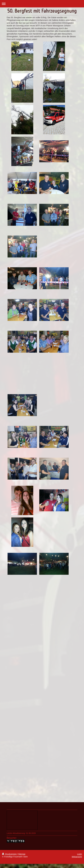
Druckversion (10, 854)
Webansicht (77, 857)
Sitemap (22, 854)
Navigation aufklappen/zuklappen (42, 4)
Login (80, 854)
